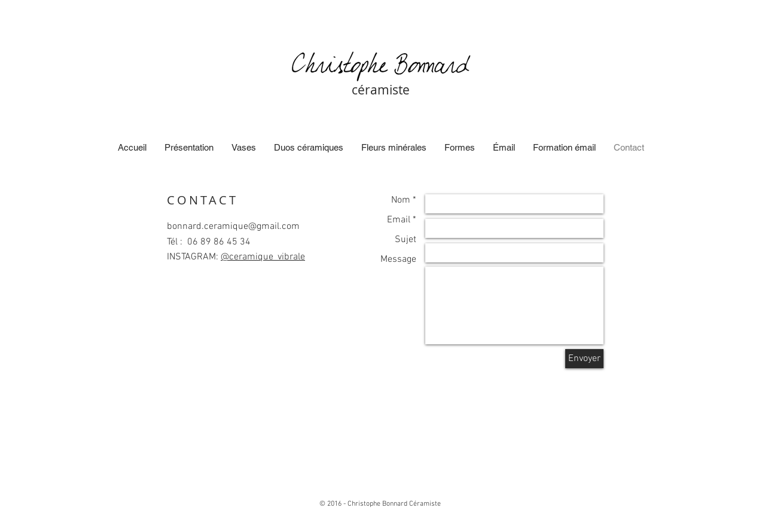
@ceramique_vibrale (263, 257)
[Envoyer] (584, 359)
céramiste (381, 90)
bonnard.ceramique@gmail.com (233, 227)
